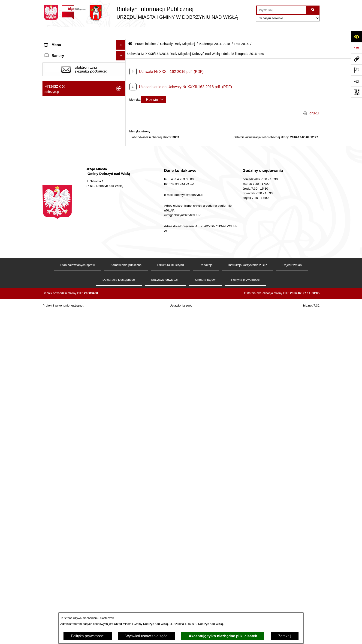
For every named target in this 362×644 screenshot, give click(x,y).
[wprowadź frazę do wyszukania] (281, 10)
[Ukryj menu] (121, 33)
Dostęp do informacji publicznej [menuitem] (70, 61)
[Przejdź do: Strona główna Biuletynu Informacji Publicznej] (130, 32)
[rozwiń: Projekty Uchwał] (122, 131)
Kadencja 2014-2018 (215, 32)
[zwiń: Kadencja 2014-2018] (122, 180)
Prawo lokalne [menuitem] (56, 88)
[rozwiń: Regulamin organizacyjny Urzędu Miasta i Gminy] (122, 113)
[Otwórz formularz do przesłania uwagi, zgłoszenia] (356, 81)
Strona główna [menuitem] (56, 42)
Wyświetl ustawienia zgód (147, 636)
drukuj (314, 101)
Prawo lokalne (145, 32)
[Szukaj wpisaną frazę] (313, 10)
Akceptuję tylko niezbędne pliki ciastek (223, 636)
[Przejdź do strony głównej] (140, 13)
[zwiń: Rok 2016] (122, 216)
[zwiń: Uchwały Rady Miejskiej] (122, 143)
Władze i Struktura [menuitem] (59, 70)
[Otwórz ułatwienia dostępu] (356, 37)
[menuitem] (84, 101)
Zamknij (285, 636)
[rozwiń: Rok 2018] (122, 192)
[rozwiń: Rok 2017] (122, 204)
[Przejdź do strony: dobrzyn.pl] (356, 59)
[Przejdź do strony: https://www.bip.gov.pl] (356, 48)
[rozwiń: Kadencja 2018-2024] (122, 167)
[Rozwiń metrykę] (154, 88)
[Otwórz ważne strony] (356, 70)
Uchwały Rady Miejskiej (177, 32)
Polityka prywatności (88, 636)
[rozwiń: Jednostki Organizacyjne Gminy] (122, 79)
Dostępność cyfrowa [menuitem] (61, 52)
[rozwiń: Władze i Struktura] (122, 70)
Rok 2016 (241, 32)
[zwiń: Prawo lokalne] (122, 89)
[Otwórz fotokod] (356, 92)
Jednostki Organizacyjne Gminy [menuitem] (70, 79)
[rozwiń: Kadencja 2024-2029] (122, 155)
